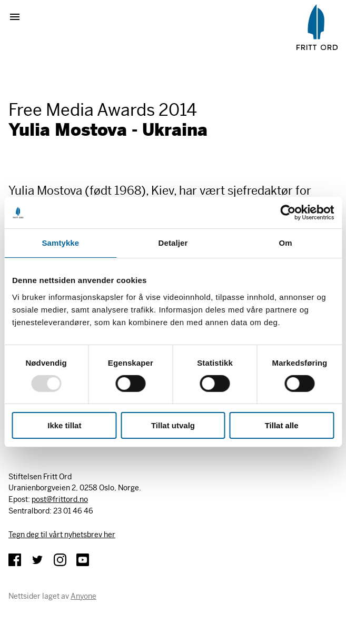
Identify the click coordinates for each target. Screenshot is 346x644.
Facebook (15, 560)
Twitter (37, 560)
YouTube (83, 560)
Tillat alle (282, 425)
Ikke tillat (64, 425)
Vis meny (19, 17)
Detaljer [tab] (173, 243)
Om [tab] (286, 243)
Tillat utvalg (173, 425)
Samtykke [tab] (60, 243)
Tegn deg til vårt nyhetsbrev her (62, 535)
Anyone (83, 596)
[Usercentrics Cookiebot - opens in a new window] (288, 213)
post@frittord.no (60, 499)
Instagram (60, 560)
